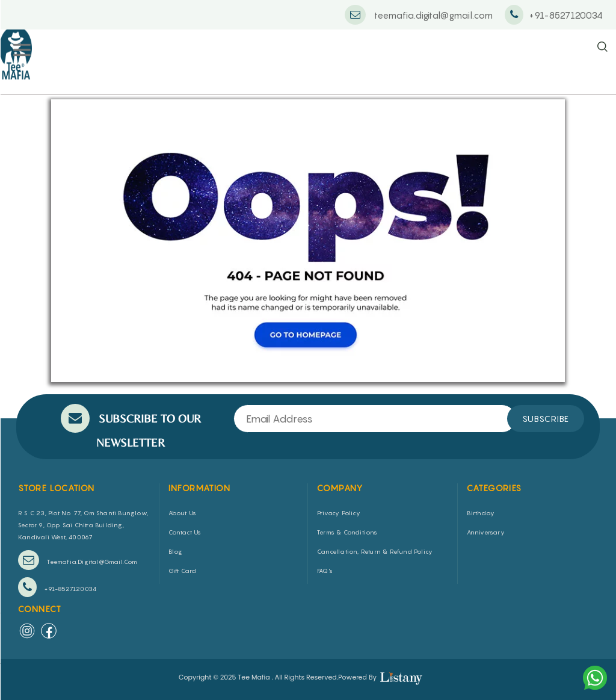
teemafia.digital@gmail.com (78, 560)
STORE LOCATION (57, 488)
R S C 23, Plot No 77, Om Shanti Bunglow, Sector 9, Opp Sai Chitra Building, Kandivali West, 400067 (83, 525)
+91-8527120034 (57, 587)
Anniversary (486, 532)
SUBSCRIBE (546, 419)
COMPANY (340, 488)
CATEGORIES (494, 488)
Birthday (481, 513)
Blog (176, 551)
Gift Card (183, 571)
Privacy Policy (339, 513)
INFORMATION (199, 488)
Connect (40, 609)
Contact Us (185, 532)
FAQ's (325, 571)
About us (183, 513)
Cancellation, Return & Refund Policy (375, 551)
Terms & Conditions (347, 532)
